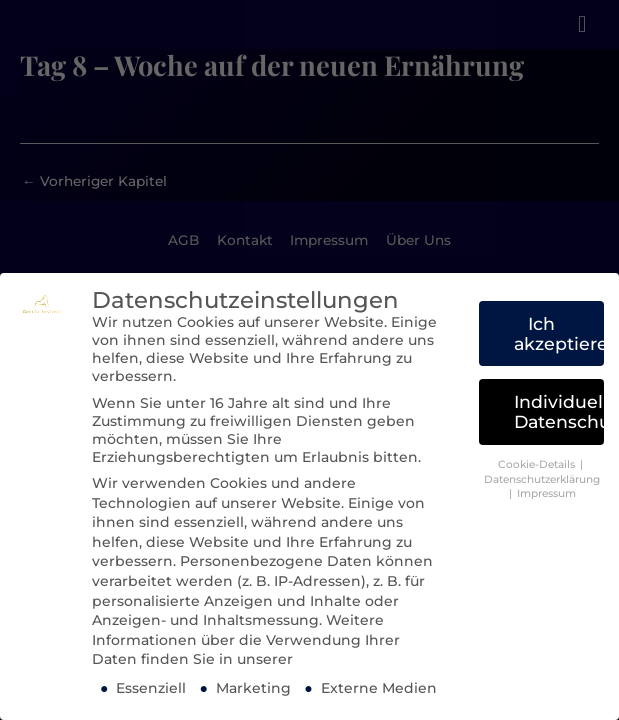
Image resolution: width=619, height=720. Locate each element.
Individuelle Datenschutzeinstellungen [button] (559, 411)
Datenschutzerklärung (542, 479)
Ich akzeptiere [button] (559, 333)
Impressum (546, 493)
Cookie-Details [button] (538, 464)
